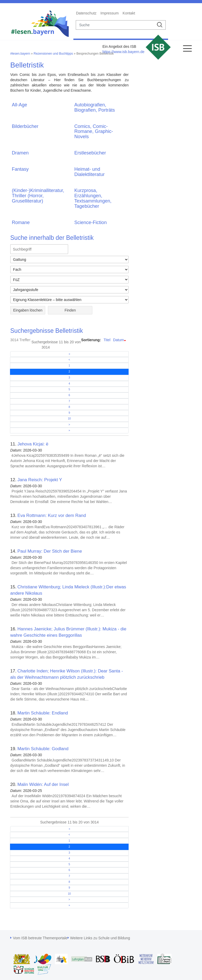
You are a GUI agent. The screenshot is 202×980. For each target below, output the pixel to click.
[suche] (115, 25)
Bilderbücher (25, 126)
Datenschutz (86, 13)
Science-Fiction (91, 222)
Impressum (110, 13)
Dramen (20, 153)
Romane (21, 222)
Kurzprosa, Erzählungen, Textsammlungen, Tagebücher (93, 198)
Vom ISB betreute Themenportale (40, 938)
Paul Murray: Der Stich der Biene (50, 551)
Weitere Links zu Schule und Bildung (100, 938)
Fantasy (20, 169)
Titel (107, 340)
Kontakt (129, 13)
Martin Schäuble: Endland (43, 713)
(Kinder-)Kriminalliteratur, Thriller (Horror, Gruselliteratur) (38, 196)
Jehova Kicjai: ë (33, 444)
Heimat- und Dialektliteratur (90, 172)
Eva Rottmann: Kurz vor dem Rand (52, 515)
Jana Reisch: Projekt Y (40, 480)
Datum (118, 340)
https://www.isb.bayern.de (123, 52)
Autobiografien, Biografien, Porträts (95, 107)
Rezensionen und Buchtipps (53, 54)
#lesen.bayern (20, 54)
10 (69, 419)
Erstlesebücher (90, 153)
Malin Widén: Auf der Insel (43, 784)
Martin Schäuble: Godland (43, 749)
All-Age (19, 105)
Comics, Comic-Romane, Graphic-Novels (94, 132)
